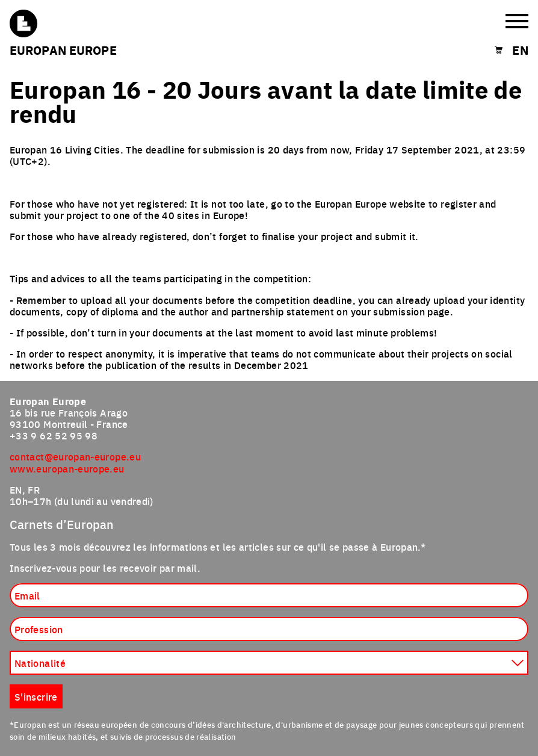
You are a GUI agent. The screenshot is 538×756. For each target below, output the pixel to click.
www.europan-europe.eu (67, 468)
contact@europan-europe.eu (75, 456)
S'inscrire (36, 696)
